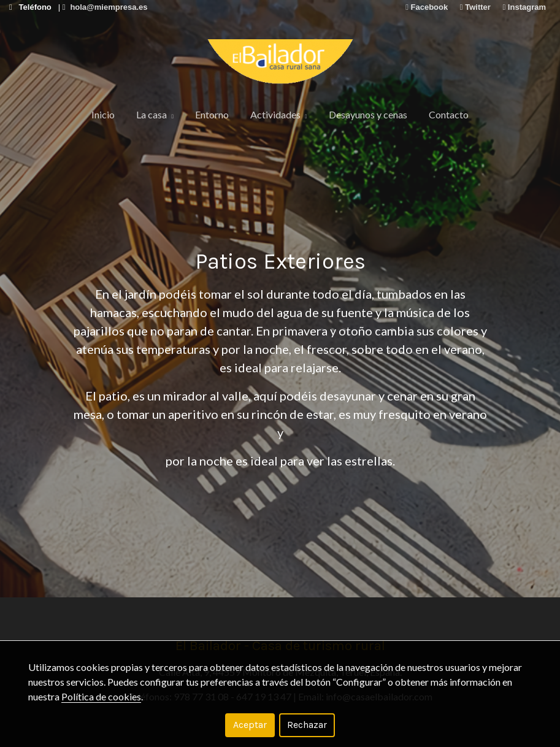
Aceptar (250, 725)
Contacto (449, 114)
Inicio (103, 114)
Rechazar (307, 725)
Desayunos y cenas (368, 114)
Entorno (212, 114)
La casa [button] (155, 114)
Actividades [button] (279, 114)
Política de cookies (101, 696)
